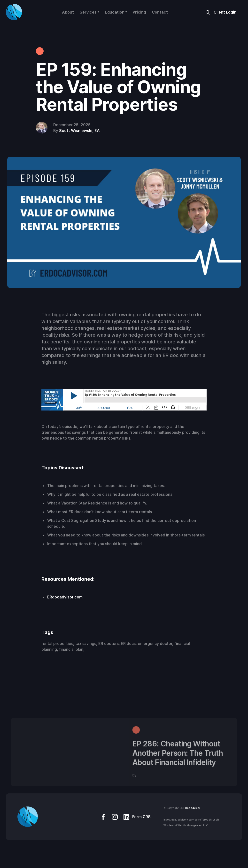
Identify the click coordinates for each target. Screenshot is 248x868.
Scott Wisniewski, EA (79, 131)
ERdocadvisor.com (65, 597)
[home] (14, 12)
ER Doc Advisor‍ (191, 808)
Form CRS (141, 817)
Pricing (139, 12)
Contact (160, 12)
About (68, 12)
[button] (89, 12)
